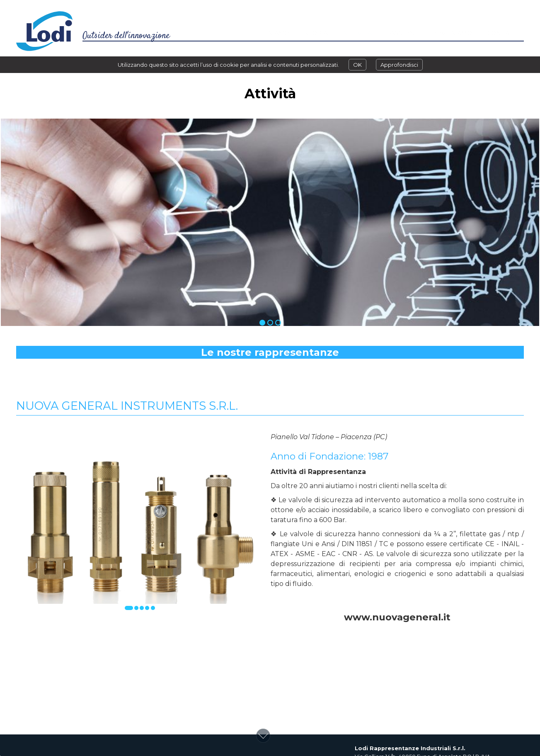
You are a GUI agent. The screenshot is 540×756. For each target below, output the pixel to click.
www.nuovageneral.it (397, 617)
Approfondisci (399, 65)
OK (357, 65)
